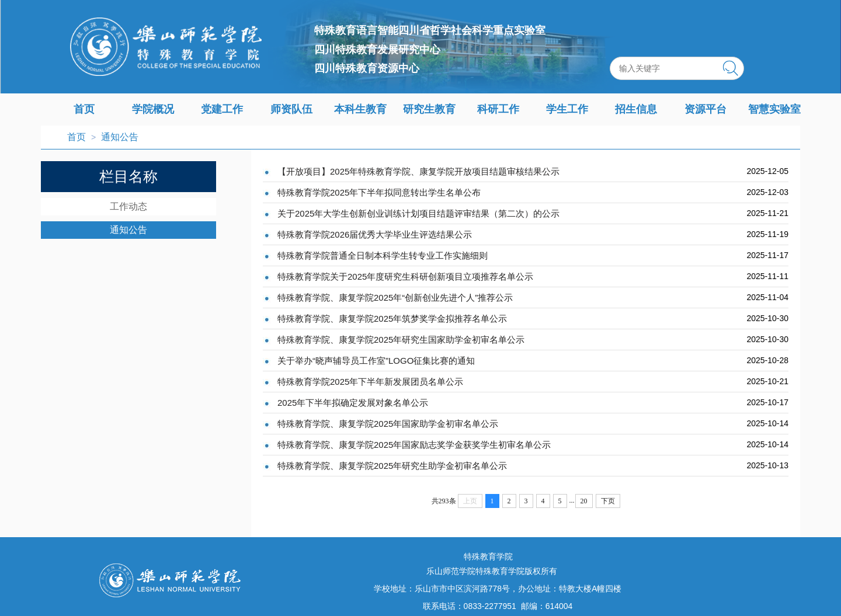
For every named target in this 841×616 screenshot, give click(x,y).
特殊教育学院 (488, 556)
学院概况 (153, 109)
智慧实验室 (774, 109)
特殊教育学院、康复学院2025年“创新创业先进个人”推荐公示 (395, 297)
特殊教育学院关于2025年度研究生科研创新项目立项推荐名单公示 (405, 276)
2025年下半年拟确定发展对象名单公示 (353, 403)
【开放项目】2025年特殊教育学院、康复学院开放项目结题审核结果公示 (418, 171)
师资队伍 (291, 109)
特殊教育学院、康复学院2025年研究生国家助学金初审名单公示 (401, 340)
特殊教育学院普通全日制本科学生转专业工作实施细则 (383, 255)
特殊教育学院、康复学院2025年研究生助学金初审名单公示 (392, 466)
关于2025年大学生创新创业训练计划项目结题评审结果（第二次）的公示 (418, 213)
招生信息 (636, 109)
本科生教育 (360, 109)
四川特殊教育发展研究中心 (377, 50)
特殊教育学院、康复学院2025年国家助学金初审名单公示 (388, 424)
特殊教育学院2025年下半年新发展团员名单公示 (370, 382)
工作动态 (128, 206)
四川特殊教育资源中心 (367, 68)
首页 (84, 109)
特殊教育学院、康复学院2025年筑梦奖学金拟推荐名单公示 (392, 319)
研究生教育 (429, 109)
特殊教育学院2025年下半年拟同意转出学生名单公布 (379, 192)
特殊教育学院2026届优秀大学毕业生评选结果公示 (375, 234)
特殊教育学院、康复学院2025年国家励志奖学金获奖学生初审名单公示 (414, 445)
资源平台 (706, 109)
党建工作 (222, 109)
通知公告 (120, 137)
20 (584, 501)
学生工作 (567, 109)
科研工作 (498, 109)
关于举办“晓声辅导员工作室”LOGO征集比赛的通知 (376, 361)
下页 (608, 501)
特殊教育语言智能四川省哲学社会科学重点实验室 (430, 30)
